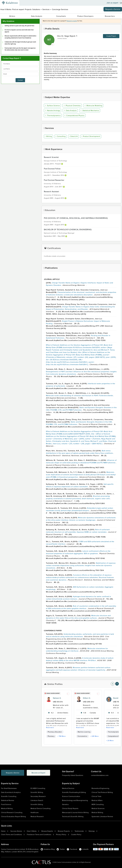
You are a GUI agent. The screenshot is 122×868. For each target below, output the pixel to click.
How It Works (6, 9)
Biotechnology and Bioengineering (75, 800)
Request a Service (113, 9)
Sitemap (92, 831)
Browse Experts (47, 831)
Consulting (61, 136)
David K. (117, 698)
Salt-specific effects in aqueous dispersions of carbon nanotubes (80, 485)
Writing (48, 136)
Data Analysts (37, 16)
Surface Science (52, 106)
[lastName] (20, 69)
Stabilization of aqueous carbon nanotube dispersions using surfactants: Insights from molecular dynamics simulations (81, 565)
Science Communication (71, 796)
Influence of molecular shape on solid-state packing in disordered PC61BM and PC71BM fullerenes (81, 461)
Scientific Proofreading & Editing (74, 792)
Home (3, 831)
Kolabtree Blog (48, 849)
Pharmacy (51, 736)
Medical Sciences (98, 808)
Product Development (91, 136)
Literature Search (37, 800)
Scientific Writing (37, 792)
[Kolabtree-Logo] (10, 3)
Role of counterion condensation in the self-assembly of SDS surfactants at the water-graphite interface (81, 607)
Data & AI (73, 136)
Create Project (111, 36)
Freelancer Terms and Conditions (39, 835)
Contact (20, 80)
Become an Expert (38, 773)
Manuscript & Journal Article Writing (75, 812)
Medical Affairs (97, 800)
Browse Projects (64, 831)
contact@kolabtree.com (100, 775)
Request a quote (72, 21)
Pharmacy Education (55, 732)
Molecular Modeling (93, 106)
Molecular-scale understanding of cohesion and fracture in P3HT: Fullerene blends (80, 396)
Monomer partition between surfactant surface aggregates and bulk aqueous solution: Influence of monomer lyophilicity (78, 669)
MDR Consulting (98, 804)
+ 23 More (110, 741)
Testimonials (79, 831)
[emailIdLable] (20, 74)
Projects (28, 9)
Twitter (61, 849)
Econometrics (83, 736)
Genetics (65, 804)
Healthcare (35, 812)
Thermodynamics (53, 115)
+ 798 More (61, 736)
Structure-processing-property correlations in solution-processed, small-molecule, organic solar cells (78, 497)
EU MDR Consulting (38, 788)
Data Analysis (70, 110)
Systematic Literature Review (102, 816)
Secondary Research (38, 796)
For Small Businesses (9, 788)
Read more (50, 728)
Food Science (6, 804)
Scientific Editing (37, 804)
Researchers (110, 16)
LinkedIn (84, 849)
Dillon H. (87, 698)
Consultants (61, 16)
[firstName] (20, 64)
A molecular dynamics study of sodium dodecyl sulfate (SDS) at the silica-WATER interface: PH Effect (80, 659)
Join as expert (112, 3)
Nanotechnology (53, 110)
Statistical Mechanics (90, 110)
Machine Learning (84, 732)
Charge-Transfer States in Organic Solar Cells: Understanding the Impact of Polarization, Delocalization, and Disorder (81, 308)
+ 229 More (94, 736)
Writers (12, 16)
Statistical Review (8, 800)
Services (47, 9)
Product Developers (85, 16)
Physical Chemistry (72, 106)
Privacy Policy (61, 835)
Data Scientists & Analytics (11, 792)
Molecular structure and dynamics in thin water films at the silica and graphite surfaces (78, 617)
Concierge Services (60, 9)
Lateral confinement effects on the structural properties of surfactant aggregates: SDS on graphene (78, 552)
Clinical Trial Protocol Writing (102, 792)
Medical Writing (7, 808)
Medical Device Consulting (40, 808)
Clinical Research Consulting (12, 812)
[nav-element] (113, 684)
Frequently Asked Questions (73, 775)
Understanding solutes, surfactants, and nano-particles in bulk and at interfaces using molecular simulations (80, 635)
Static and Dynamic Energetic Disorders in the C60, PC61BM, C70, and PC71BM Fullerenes (81, 409)
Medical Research (37, 816)
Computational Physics (74, 115)
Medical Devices (68, 788)
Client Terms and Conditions (11, 835)
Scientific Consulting (9, 796)
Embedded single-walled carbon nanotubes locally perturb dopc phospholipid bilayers (80, 509)
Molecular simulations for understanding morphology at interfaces (77, 650)
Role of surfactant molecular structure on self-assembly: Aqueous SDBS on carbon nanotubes (78, 531)
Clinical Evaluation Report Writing (13, 816)
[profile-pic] (49, 699)
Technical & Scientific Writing (73, 816)
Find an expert (18, 9)
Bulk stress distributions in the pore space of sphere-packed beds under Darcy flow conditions (80, 452)
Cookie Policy (76, 835)
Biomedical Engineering (100, 788)
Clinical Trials (96, 796)
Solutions (37, 9)
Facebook (72, 849)
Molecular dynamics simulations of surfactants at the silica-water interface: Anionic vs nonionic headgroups (81, 519)
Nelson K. (57, 698)
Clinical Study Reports (70, 808)
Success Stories (16, 831)
